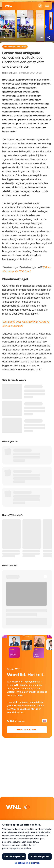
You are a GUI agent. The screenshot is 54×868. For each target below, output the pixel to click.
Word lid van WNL (27, 730)
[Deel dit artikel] (49, 37)
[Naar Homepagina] (8, 6)
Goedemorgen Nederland (15, 47)
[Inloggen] (40, 6)
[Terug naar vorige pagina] (5, 37)
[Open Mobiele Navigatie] (47, 6)
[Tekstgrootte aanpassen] (42, 37)
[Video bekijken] (27, 22)
